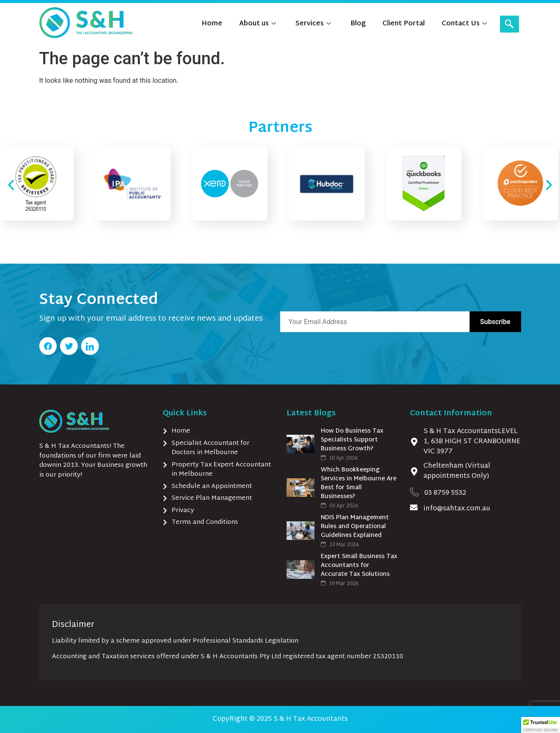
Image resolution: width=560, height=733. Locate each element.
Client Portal (404, 24)
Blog (358, 24)
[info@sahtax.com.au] (414, 507)
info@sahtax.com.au (457, 509)
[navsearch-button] (509, 24)
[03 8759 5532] (414, 492)
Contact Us (464, 24)
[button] (11, 185)
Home (212, 24)
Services (313, 24)
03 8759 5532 (445, 493)
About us (258, 24)
